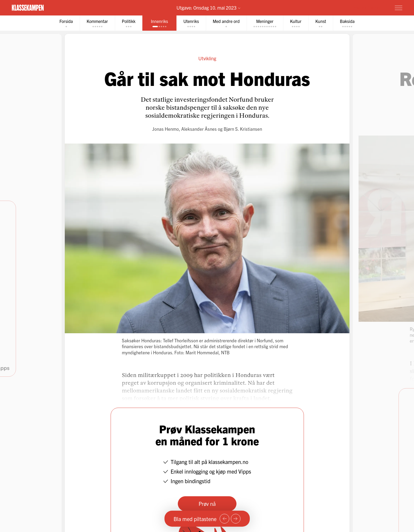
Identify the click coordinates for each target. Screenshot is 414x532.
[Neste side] (236, 519)
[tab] (66, 23)
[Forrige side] (224, 519)
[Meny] (399, 8)
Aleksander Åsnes (199, 129)
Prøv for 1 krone (367, 7)
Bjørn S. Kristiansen (243, 129)
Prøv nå (207, 504)
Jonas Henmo (166, 129)
